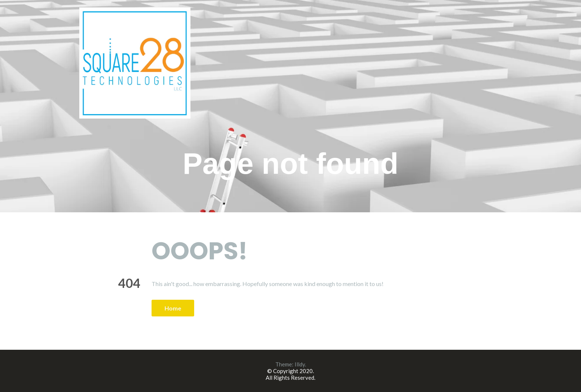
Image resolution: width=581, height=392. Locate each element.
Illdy (300, 364)
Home (173, 308)
